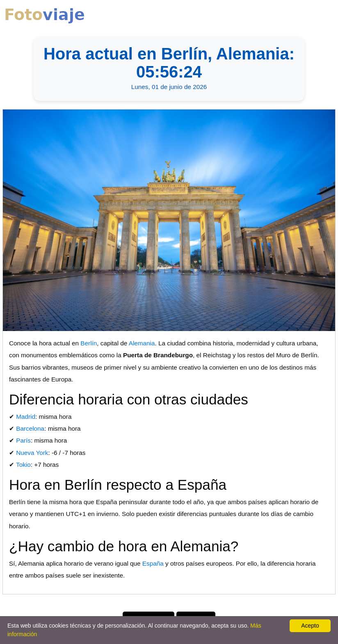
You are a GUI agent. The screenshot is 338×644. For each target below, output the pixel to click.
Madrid (26, 417)
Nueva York (32, 453)
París (23, 440)
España (153, 563)
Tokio (23, 465)
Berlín (89, 343)
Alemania (142, 343)
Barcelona (30, 428)
